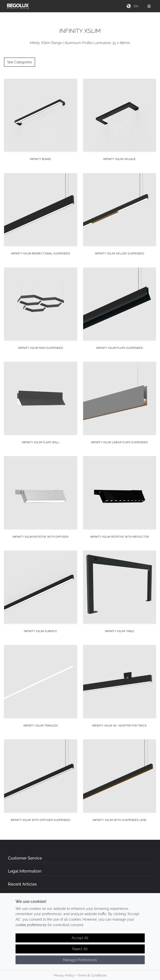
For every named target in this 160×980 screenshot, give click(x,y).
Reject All (80, 949)
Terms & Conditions (92, 976)
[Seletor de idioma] (136, 6)
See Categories (20, 62)
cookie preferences (31, 925)
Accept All (80, 938)
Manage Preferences (80, 960)
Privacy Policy (64, 976)
